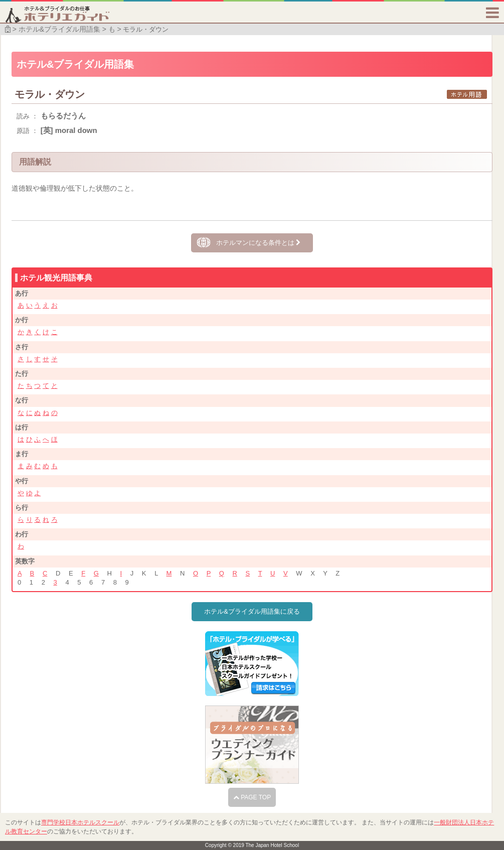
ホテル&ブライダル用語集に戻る (252, 611)
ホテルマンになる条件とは (259, 243)
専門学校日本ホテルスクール (80, 822)
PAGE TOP (252, 797)
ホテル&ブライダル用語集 (59, 29)
